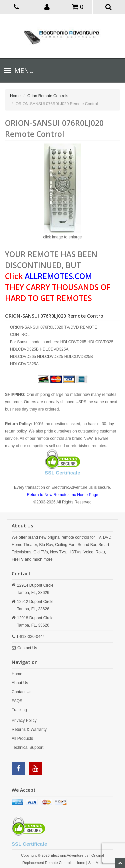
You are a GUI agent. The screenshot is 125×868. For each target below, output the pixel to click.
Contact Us (27, 648)
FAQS (17, 701)
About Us (20, 683)
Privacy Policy (24, 721)
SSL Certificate (62, 473)
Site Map (95, 863)
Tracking (19, 710)
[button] (47, 7)
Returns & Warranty (29, 729)
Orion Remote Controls (48, 96)
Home (15, 96)
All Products (22, 738)
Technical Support (27, 747)
